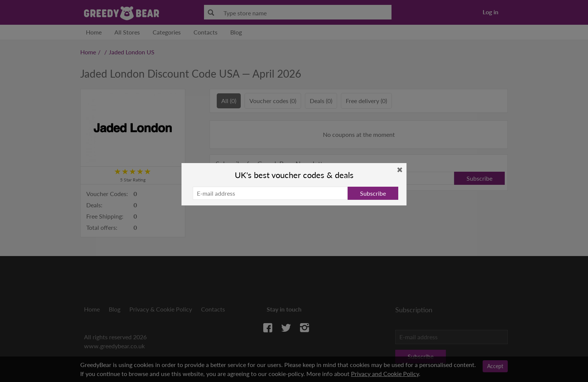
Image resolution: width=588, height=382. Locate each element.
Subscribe (373, 193)
